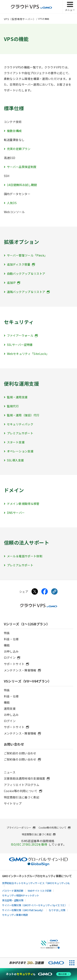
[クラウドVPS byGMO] (31, 7)
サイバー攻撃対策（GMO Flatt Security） (23, 910)
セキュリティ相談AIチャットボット (21, 895)
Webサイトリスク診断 (40, 891)
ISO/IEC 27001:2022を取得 (29, 844)
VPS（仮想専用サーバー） (20, 19)
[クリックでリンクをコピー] (54, 592)
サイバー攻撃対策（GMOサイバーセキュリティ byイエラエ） (34, 905)
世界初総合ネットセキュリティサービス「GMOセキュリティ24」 (37, 883)
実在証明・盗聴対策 (13, 900)
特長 (7, 633)
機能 (7, 645)
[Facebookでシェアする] (45, 592)
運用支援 (10, 709)
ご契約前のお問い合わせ (20, 753)
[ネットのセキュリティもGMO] (38, 974)
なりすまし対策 (57, 910)
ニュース (10, 772)
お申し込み (11, 651)
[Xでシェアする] (35, 592)
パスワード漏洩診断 (13, 891)
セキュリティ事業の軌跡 (15, 915)
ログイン (10, 721)
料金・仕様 (11, 639)
